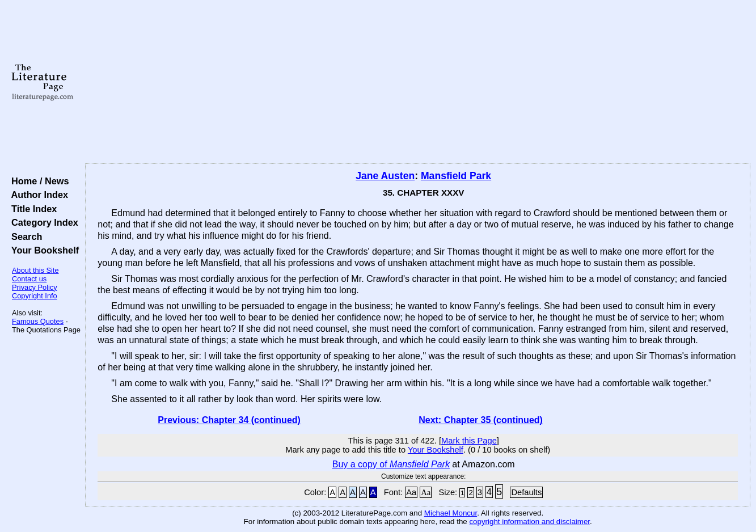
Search (24, 237)
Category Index (42, 222)
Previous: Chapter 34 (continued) (229, 420)
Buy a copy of (391, 464)
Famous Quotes (38, 321)
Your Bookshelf (43, 250)
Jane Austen (385, 176)
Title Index (31, 209)
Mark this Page (469, 441)
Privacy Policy (35, 287)
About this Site (35, 270)
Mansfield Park (456, 176)
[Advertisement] (418, 82)
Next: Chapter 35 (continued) (481, 420)
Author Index (37, 195)
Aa (411, 492)
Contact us (29, 279)
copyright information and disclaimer (529, 522)
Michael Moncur (451, 513)
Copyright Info (35, 296)
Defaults (526, 492)
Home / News (38, 181)
